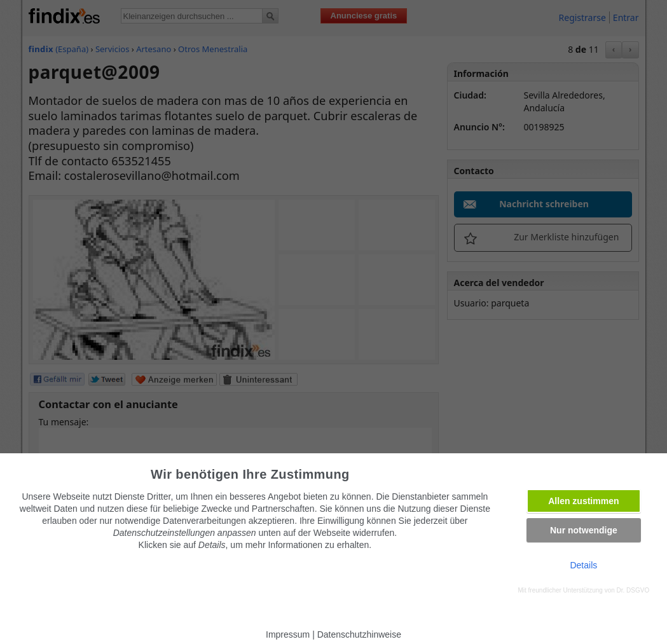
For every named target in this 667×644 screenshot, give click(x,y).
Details (583, 565)
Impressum (288, 634)
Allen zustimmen (583, 501)
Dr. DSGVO (633, 590)
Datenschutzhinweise (359, 634)
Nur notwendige (584, 530)
